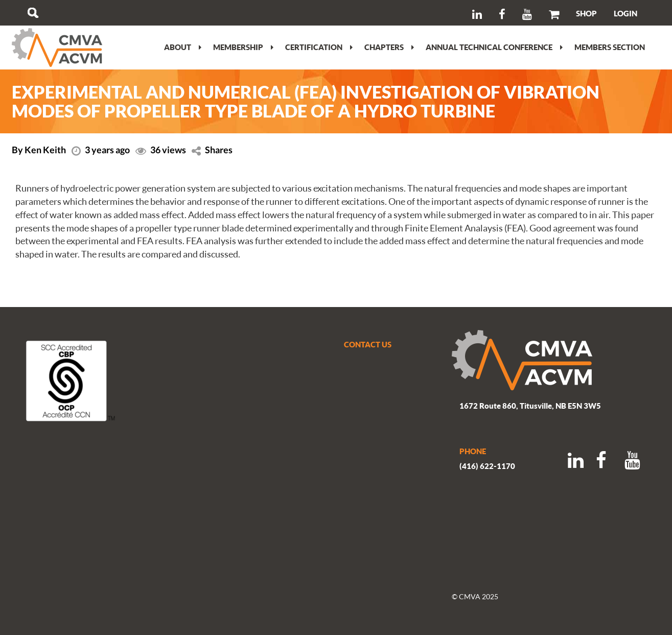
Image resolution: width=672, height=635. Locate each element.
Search (33, 13)
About (183, 47)
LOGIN (625, 13)
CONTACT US (368, 344)
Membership (243, 47)
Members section (610, 47)
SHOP (586, 13)
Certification (319, 47)
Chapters (389, 47)
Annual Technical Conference (494, 47)
